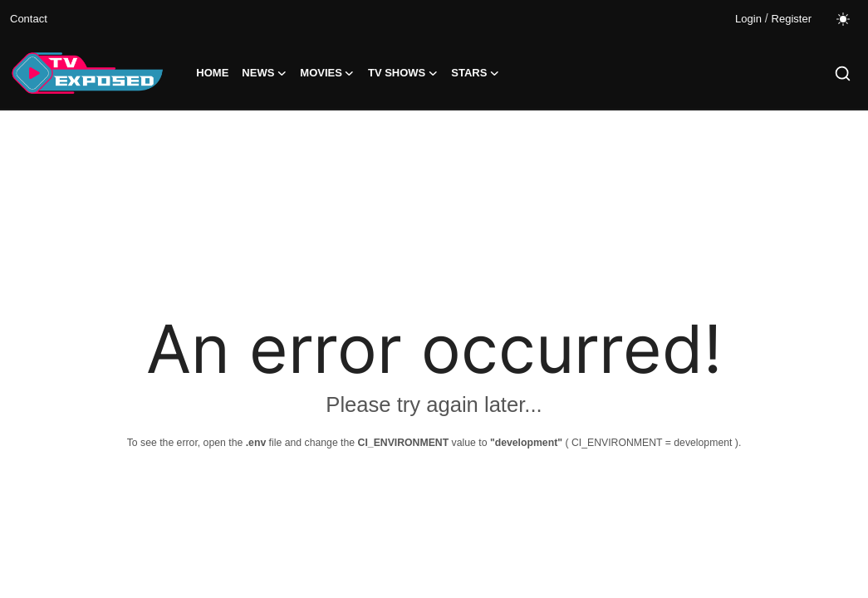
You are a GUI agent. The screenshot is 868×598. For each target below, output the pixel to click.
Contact (29, 19)
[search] (843, 74)
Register (792, 19)
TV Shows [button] (403, 73)
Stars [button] (475, 73)
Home (212, 73)
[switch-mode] (843, 19)
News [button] (264, 73)
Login (748, 19)
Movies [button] (327, 73)
